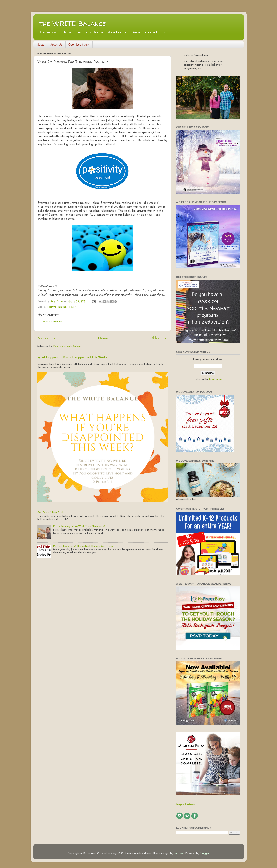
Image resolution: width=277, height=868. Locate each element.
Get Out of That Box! (50, 513)
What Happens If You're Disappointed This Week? (72, 358)
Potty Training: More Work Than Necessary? (79, 526)
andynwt (179, 853)
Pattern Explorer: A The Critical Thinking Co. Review (83, 546)
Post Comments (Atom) (67, 346)
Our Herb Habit (79, 44)
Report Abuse (186, 805)
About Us (56, 44)
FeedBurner (216, 379)
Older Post (159, 338)
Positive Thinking (57, 307)
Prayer (72, 307)
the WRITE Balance (73, 23)
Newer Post (47, 338)
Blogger (204, 853)
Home (41, 44)
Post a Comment (52, 322)
